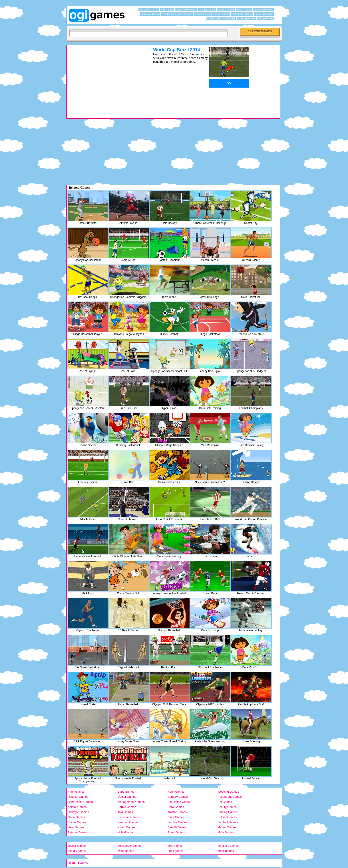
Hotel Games (176, 792)
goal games (175, 846)
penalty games (77, 851)
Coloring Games (226, 10)
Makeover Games (150, 14)
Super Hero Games (186, 10)
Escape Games (221, 14)
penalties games (228, 846)
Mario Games (76, 817)
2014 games (176, 851)
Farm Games (76, 792)
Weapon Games (128, 822)
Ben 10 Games (177, 827)
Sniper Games (77, 822)
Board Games (244, 10)
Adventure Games (263, 10)
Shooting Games (246, 18)
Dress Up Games (264, 14)
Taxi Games (125, 812)
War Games (213, 18)
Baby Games (126, 792)
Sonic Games (176, 832)
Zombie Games (177, 822)
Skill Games (167, 10)
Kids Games (168, 14)
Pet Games (225, 802)
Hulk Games (126, 832)
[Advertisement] (104, 78)
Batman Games (78, 832)
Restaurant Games (230, 797)
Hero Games (76, 827)
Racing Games (265, 18)
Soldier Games (227, 817)
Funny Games (185, 14)
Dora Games (176, 807)
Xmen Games (126, 827)
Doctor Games (127, 797)
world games (126, 851)
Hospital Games (78, 797)
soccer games (77, 846)
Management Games (131, 802)
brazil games (226, 851)
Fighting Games (203, 14)
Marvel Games (227, 827)
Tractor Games (177, 812)
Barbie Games (127, 807)
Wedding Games (228, 792)
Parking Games (227, 812)
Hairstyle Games (78, 812)
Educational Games (242, 14)
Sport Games (228, 18)
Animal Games (77, 807)
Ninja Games (176, 817)
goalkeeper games (130, 846)
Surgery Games (178, 797)
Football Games (228, 822)
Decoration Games (148, 10)
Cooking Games (207, 10)
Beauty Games (227, 807)
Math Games (226, 832)
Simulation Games (179, 802)
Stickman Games (129, 817)
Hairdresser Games (80, 802)
